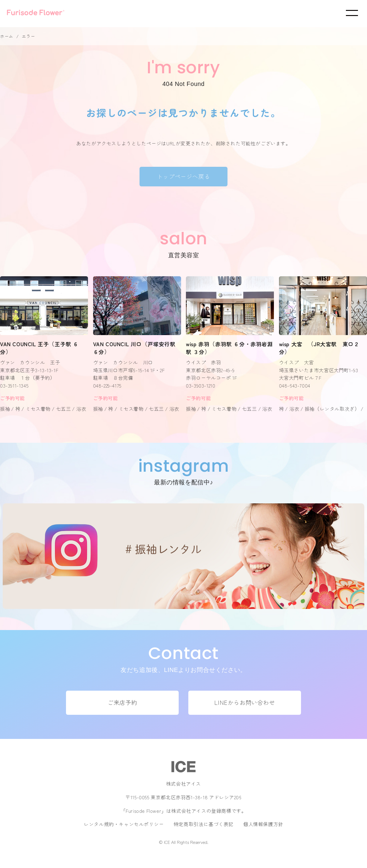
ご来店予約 (122, 702)
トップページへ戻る (183, 176)
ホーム (7, 36)
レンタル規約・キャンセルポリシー (124, 824)
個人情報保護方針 (263, 824)
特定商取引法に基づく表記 (204, 824)
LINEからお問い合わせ (245, 702)
